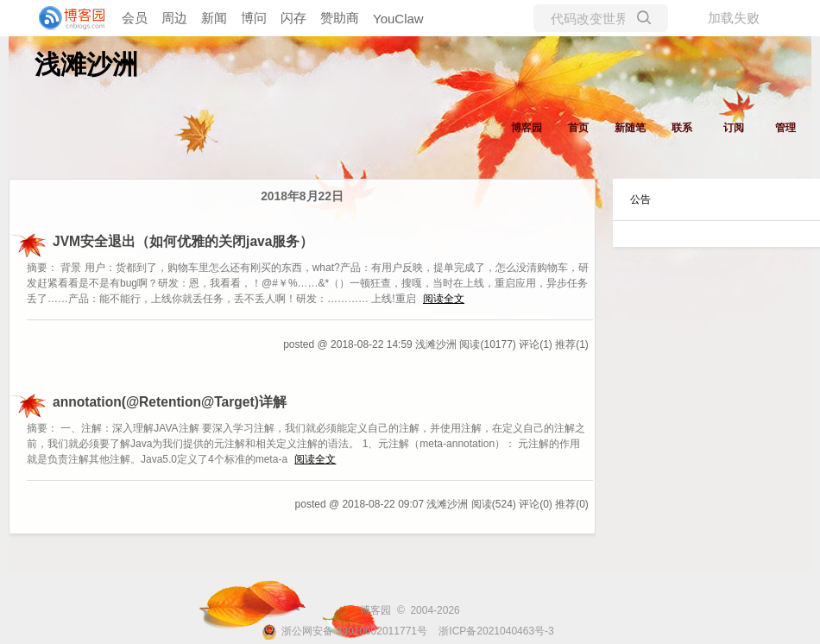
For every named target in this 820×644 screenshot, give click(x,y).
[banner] (69, 18)
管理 (785, 128)
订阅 (734, 128)
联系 (682, 128)
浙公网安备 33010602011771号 (344, 631)
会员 (135, 18)
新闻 (214, 18)
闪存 (293, 18)
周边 (174, 18)
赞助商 (340, 18)
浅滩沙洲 (86, 64)
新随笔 (630, 128)
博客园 (527, 128)
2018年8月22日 (302, 196)
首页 (578, 128)
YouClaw (398, 19)
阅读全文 (444, 299)
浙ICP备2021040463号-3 (496, 631)
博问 (254, 18)
